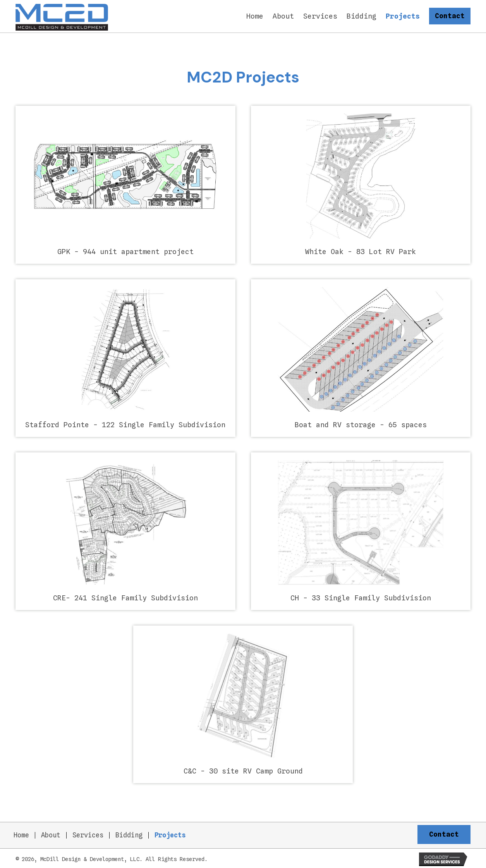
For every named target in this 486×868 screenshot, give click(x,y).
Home (21, 834)
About (51, 834)
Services (88, 834)
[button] (450, 15)
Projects (170, 834)
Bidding (129, 834)
